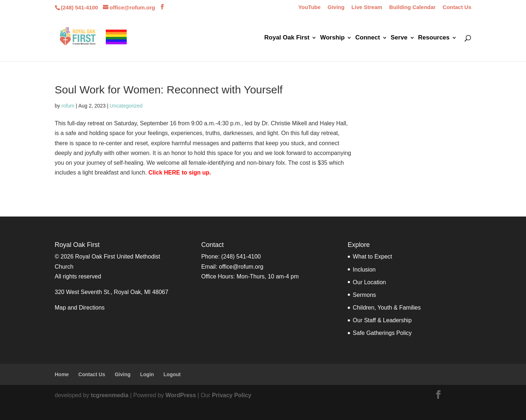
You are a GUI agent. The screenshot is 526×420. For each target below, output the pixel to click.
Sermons (364, 295)
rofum (68, 106)
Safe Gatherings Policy (382, 333)
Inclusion (364, 270)
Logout (172, 374)
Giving (336, 7)
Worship (333, 38)
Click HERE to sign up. (180, 173)
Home (62, 374)
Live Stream (367, 7)
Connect (368, 38)
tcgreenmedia (110, 395)
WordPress (181, 395)
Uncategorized (126, 106)
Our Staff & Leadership (382, 320)
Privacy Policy (232, 395)
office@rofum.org (241, 267)
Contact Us (457, 7)
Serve (399, 38)
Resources (434, 38)
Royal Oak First (287, 38)
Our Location (370, 282)
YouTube (309, 7)
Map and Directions (80, 308)
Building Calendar (412, 7)
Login (147, 374)
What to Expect (373, 257)
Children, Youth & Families (387, 308)
